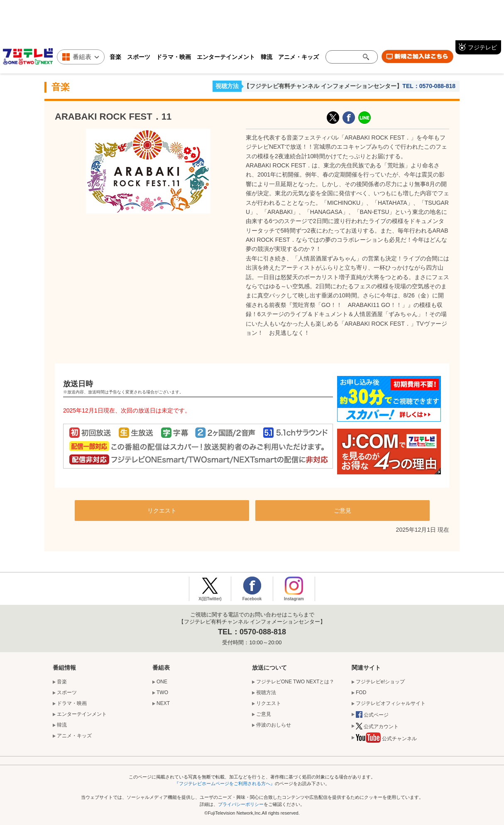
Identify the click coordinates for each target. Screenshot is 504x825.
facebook (349, 118)
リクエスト (162, 511)
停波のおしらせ (274, 725)
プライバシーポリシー (241, 804)
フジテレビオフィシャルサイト (391, 703)
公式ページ (372, 715)
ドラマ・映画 (174, 57)
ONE (162, 682)
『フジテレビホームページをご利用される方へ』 (225, 783)
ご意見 (343, 511)
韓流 (267, 57)
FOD (361, 692)
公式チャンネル (386, 740)
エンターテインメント (226, 57)
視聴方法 (227, 86)
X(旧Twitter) (333, 118)
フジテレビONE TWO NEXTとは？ (295, 682)
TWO (162, 692)
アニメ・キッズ (298, 57)
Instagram (294, 599)
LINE (365, 118)
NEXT (163, 703)
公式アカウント (377, 727)
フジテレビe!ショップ (380, 682)
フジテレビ (482, 47)
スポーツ (139, 57)
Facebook (252, 599)
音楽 (115, 57)
